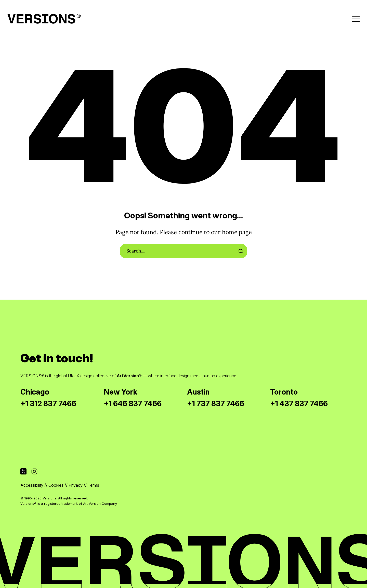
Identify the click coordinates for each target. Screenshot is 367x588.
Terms (93, 485)
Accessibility (32, 485)
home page (237, 232)
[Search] (241, 251)
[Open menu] (356, 19)
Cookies (56, 485)
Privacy (76, 485)
